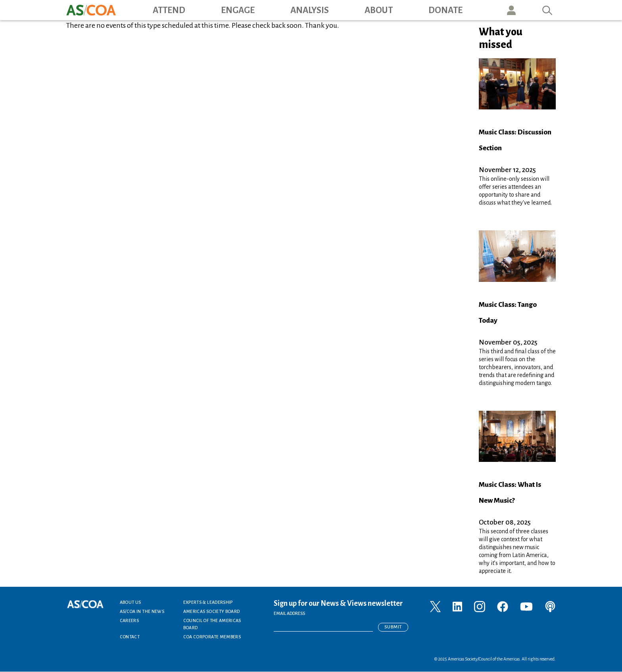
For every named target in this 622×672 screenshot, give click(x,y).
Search (547, 10)
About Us (131, 602)
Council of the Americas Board (212, 624)
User (511, 10)
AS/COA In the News (142, 611)
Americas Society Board (212, 611)
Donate (445, 10)
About (379, 10)
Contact (130, 637)
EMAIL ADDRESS (289, 613)
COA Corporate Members (212, 637)
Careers (130, 620)
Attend (169, 10)
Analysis (310, 10)
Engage (238, 10)
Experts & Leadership (208, 602)
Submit (393, 627)
